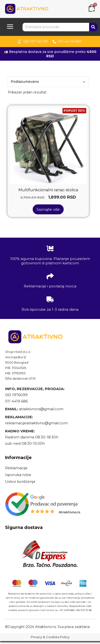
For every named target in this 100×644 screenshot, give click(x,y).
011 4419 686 (16, 401)
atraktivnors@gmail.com (42, 409)
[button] (10, 27)
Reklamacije (16, 468)
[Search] (93, 27)
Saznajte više (48, 209)
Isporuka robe (18, 475)
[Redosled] (48, 82)
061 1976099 (16, 395)
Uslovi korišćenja (20, 481)
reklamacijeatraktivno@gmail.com (36, 423)
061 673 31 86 (84, 610)
